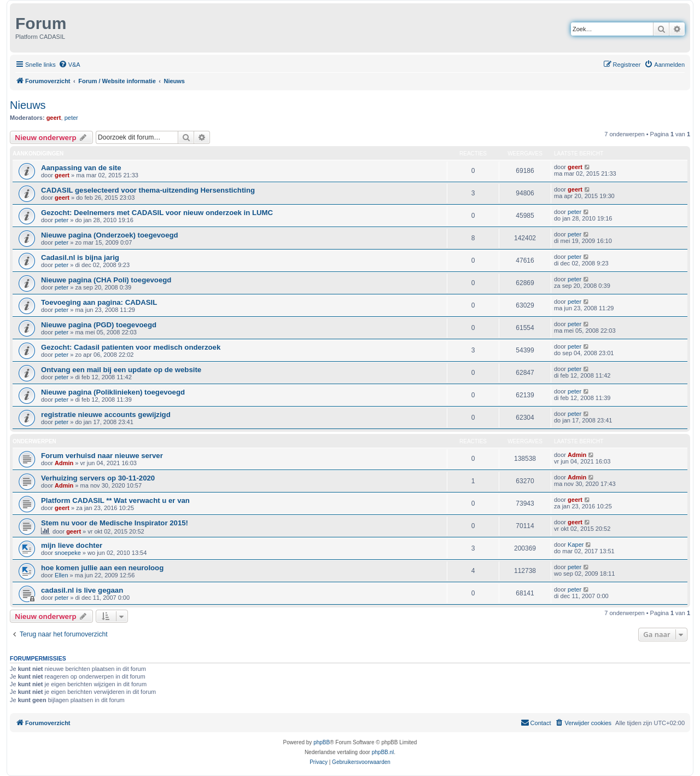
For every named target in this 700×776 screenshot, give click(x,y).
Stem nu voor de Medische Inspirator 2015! (115, 523)
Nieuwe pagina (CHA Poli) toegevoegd (106, 280)
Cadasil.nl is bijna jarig (80, 257)
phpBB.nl (383, 752)
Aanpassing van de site (81, 168)
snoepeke (68, 553)
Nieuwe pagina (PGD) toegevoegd (99, 325)
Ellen (61, 575)
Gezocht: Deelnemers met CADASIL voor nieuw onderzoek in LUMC (157, 213)
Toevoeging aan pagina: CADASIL (99, 302)
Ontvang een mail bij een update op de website (121, 370)
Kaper (576, 545)
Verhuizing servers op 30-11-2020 (98, 478)
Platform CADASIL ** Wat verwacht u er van (115, 500)
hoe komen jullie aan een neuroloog (102, 568)
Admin (64, 463)
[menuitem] (69, 65)
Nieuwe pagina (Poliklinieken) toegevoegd (113, 392)
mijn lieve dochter (72, 545)
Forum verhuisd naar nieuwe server (102, 456)
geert (54, 118)
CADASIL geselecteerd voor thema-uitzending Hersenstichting (148, 190)
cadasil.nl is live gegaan (82, 590)
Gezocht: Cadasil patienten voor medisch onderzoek (131, 347)
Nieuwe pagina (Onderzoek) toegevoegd (110, 235)
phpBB (322, 742)
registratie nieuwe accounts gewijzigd (106, 415)
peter (71, 118)
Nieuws (28, 105)
